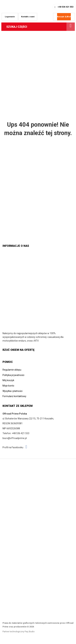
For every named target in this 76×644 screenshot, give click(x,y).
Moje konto (8, 386)
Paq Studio (30, 632)
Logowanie (10, 17)
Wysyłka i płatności (12, 391)
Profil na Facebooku (15, 447)
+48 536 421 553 (65, 7)
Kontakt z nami (28, 17)
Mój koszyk (8, 380)
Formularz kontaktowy (14, 396)
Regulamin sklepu (12, 370)
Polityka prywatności (13, 375)
